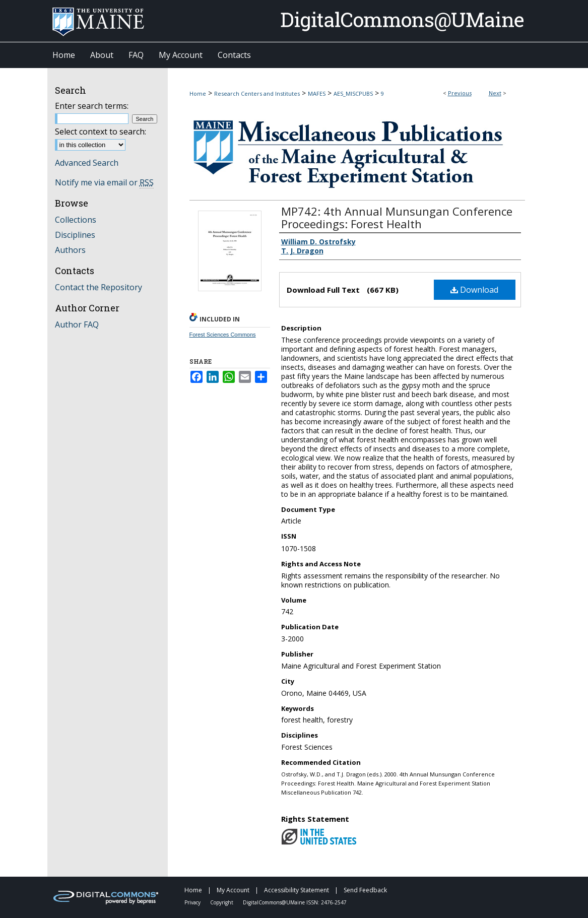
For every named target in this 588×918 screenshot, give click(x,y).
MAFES (317, 93)
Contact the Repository (99, 287)
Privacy (193, 902)
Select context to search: (101, 132)
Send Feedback (365, 890)
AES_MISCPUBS (353, 93)
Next (495, 93)
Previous (460, 93)
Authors (70, 250)
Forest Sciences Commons (223, 335)
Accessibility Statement (297, 890)
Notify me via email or (104, 182)
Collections (76, 220)
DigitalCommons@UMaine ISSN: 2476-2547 (295, 902)
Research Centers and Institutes (257, 93)
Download (474, 290)
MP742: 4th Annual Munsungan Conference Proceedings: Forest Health (397, 217)
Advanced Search (87, 163)
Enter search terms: (92, 106)
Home (198, 93)
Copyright (222, 902)
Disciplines (75, 235)
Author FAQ (77, 324)
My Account (234, 890)
